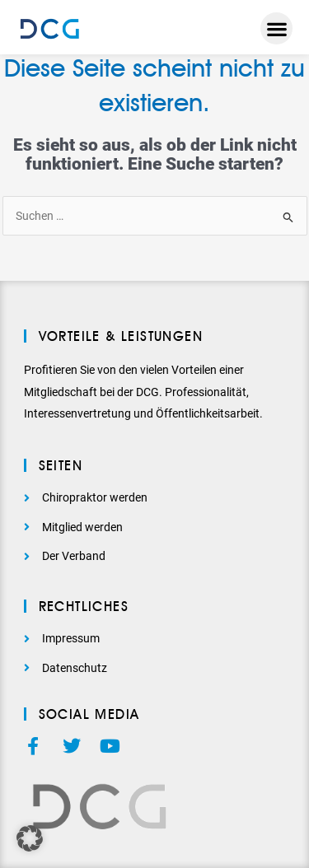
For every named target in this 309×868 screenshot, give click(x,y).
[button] (276, 28)
